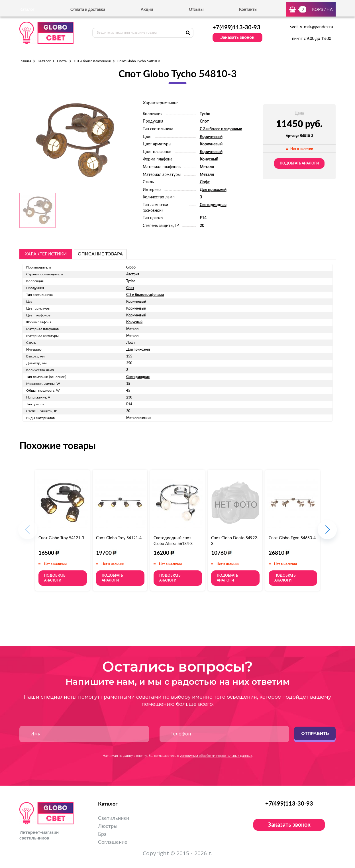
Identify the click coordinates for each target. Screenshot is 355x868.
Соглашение (113, 842)
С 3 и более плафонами (92, 61)
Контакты (248, 10)
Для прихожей (213, 190)
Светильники (114, 818)
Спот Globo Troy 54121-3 (61, 538)
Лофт (205, 182)
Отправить (315, 733)
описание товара (100, 254)
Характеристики (46, 254)
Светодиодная (213, 205)
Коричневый (211, 137)
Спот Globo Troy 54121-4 (119, 538)
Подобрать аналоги (299, 163)
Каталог (44, 61)
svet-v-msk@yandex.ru (312, 27)
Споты (62, 61)
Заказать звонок (237, 37)
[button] (327, 533)
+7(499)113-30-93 (236, 28)
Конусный (209, 159)
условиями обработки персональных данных (216, 756)
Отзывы (196, 10)
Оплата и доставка (88, 10)
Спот (204, 121)
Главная (25, 61)
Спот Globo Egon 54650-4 (292, 538)
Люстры (108, 826)
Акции (147, 10)
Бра (102, 834)
